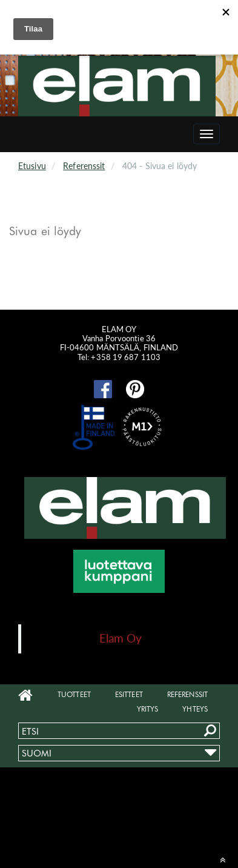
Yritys (148, 709)
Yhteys (195, 709)
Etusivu (32, 166)
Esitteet (129, 694)
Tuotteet (74, 694)
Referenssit (84, 166)
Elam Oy (121, 638)
